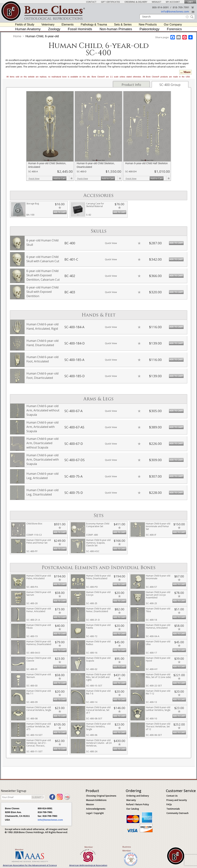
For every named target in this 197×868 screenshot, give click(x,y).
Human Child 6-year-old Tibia (158, 610)
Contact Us (172, 796)
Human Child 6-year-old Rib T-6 (98, 692)
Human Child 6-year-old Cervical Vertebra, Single (39, 709)
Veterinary (48, 25)
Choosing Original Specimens (101, 796)
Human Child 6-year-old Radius (98, 643)
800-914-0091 (160, 7)
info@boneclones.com (175, 11)
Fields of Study (25, 25)
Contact (91, 2)
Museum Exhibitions (96, 800)
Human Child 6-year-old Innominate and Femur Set (158, 526)
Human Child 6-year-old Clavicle (39, 659)
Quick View (34, 178)
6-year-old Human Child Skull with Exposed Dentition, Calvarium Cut (43, 275)
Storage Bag (33, 204)
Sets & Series (123, 25)
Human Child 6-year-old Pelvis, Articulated (39, 577)
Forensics (174, 29)
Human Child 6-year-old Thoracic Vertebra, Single (98, 726)
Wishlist (157, 2)
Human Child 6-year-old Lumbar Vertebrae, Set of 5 (39, 726)
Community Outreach (177, 813)
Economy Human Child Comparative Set (98, 525)
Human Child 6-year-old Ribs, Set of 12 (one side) (158, 676)
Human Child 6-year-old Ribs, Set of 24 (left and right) (98, 677)
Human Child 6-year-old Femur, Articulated (39, 610)
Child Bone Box (34, 524)
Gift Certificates (110, 2)
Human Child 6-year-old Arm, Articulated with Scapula (42, 427)
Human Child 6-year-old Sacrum (39, 593)
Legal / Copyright (95, 813)
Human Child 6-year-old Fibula (39, 626)
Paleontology (149, 29)
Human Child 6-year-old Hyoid (158, 659)
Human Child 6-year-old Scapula (98, 659)
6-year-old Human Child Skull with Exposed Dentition (42, 292)
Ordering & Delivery (136, 2)
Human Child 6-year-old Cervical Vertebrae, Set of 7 (98, 710)
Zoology (54, 29)
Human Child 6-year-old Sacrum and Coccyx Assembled (158, 595)
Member (19, 849)
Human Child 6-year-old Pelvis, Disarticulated (98, 577)
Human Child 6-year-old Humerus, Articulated (158, 626)
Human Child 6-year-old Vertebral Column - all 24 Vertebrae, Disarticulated (99, 744)
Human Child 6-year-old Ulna (158, 643)
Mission (90, 804)
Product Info (131, 85)
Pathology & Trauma (94, 25)
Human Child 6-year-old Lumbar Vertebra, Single (158, 709)
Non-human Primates (116, 29)
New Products (148, 25)
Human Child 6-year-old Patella (98, 626)
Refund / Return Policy (138, 804)
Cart (190, 2)
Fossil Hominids (80, 29)
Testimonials (173, 809)
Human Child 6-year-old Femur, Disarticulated (98, 610)
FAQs (169, 804)
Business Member (127, 849)
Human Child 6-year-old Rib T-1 (39, 692)
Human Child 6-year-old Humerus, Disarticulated (39, 643)
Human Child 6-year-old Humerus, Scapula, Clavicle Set (98, 543)
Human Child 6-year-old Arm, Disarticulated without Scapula (42, 443)
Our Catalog (133, 809)
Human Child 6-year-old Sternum (39, 676)
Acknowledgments (96, 809)
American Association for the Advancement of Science (30, 865)
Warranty (131, 800)
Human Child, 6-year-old (42, 36)
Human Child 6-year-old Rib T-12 (158, 692)
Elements (68, 25)
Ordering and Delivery (138, 796)
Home (17, 36)
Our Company (173, 25)
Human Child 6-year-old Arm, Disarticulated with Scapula (43, 459)
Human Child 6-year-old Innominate (158, 577)
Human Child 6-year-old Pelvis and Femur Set (39, 541)
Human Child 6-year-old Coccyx (98, 593)
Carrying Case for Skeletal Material (95, 205)
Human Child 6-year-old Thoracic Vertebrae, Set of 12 (158, 726)
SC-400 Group (170, 85)
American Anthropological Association (88, 865)
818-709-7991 (181, 7)
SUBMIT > (38, 797)
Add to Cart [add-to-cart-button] (59, 178)
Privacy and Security (177, 800)
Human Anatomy (28, 29)
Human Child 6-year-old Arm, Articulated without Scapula (43, 410)
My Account (173, 2)
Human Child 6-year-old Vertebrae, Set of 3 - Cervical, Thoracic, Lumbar (39, 744)
